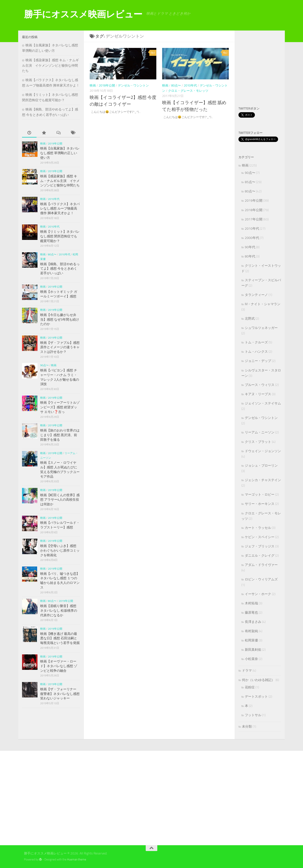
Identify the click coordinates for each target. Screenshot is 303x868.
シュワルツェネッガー (261, 328)
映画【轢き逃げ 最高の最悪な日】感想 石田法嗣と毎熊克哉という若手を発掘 (60, 638)
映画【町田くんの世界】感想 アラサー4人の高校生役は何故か (60, 500)
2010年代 (190, 85)
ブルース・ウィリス (260, 385)
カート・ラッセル (258, 528)
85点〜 (250, 182)
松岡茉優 (251, 640)
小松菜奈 (251, 659)
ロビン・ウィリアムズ (261, 579)
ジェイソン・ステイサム (263, 403)
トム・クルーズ (256, 342)
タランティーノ (256, 295)
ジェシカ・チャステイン (263, 480)
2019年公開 (55, 144)
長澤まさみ (253, 622)
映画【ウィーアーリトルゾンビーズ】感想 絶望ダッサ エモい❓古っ (60, 407)
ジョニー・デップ (258, 361)
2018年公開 (107, 85)
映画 (93, 85)
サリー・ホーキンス (260, 504)
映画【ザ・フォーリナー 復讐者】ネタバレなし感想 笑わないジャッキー (60, 694)
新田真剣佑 (253, 650)
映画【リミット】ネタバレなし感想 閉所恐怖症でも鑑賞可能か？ (60, 236)
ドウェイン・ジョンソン (263, 451)
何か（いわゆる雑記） (258, 680)
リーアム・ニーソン (260, 432)
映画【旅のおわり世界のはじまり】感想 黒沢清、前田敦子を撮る (60, 435)
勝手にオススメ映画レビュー (83, 14)
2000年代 (252, 238)
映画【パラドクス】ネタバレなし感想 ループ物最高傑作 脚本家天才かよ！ (60, 209)
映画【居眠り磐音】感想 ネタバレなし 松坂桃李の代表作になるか (59, 610)
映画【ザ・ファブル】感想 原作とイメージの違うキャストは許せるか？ (60, 347)
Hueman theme (77, 860)
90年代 (250, 247)
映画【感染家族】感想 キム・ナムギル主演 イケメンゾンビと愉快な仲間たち (50, 65)
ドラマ (247, 670)
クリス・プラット (258, 442)
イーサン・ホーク (258, 594)
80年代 (250, 256)
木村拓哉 (251, 603)
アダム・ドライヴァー (261, 565)
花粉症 (250, 687)
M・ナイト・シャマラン (263, 304)
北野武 (250, 318)
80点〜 (176, 85)
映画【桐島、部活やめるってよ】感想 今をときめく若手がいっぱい (60, 269)
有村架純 (251, 631)
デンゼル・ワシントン (133, 85)
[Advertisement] (271, 69)
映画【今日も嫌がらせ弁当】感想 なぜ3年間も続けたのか (60, 319)
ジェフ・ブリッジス (260, 546)
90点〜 (44, 365)
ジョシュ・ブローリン (261, 465)
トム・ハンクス (256, 352)
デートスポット (256, 696)
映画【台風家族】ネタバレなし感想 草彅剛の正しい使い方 (60, 153)
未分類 (247, 726)
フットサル (253, 715)
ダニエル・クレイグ (260, 555)
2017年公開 (254, 219)
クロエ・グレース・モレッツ (188, 91)
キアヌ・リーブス (258, 394)
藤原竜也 (251, 612)
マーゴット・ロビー (260, 494)
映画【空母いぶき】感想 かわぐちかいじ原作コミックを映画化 (60, 550)
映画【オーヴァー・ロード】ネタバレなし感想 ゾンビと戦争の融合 (59, 666)
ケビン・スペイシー (260, 537)
